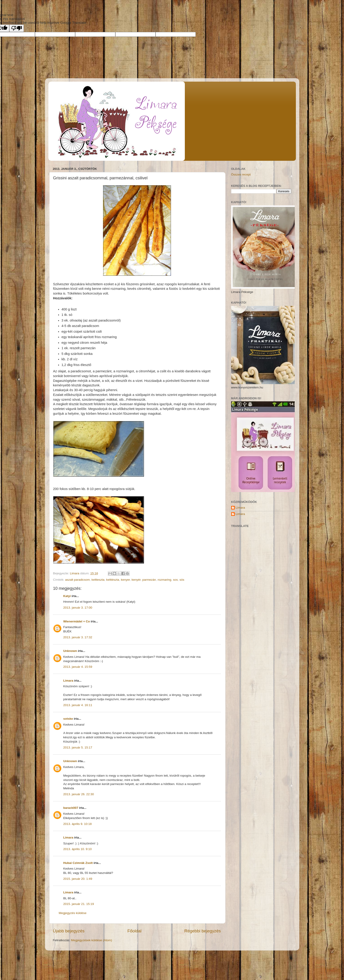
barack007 (71, 808)
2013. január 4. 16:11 (78, 705)
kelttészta (113, 580)
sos (175, 580)
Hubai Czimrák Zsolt (78, 863)
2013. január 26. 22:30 (79, 794)
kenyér (136, 580)
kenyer (125, 580)
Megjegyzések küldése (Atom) (92, 940)
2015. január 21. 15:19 (79, 904)
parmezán (149, 580)
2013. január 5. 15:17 (78, 747)
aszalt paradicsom (78, 580)
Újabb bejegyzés (69, 931)
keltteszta (98, 580)
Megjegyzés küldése (73, 913)
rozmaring (164, 580)
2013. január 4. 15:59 (78, 667)
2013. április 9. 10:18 (78, 824)
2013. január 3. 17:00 (78, 608)
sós (182, 580)
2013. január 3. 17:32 (78, 637)
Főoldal (134, 931)
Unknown (70, 651)
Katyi (67, 596)
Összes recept (241, 174)
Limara (68, 681)
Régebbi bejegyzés (203, 931)
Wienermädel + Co (77, 621)
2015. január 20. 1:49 (78, 879)
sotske (68, 719)
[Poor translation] (17, 28)
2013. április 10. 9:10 (78, 849)
